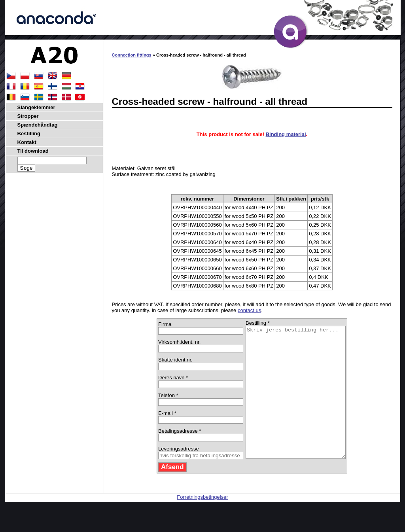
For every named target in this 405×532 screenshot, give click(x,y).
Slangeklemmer (36, 107)
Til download (33, 151)
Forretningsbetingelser (202, 523)
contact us (249, 310)
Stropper (28, 116)
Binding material (286, 134)
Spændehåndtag (38, 125)
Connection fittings (132, 55)
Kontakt (27, 142)
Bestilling (29, 133)
